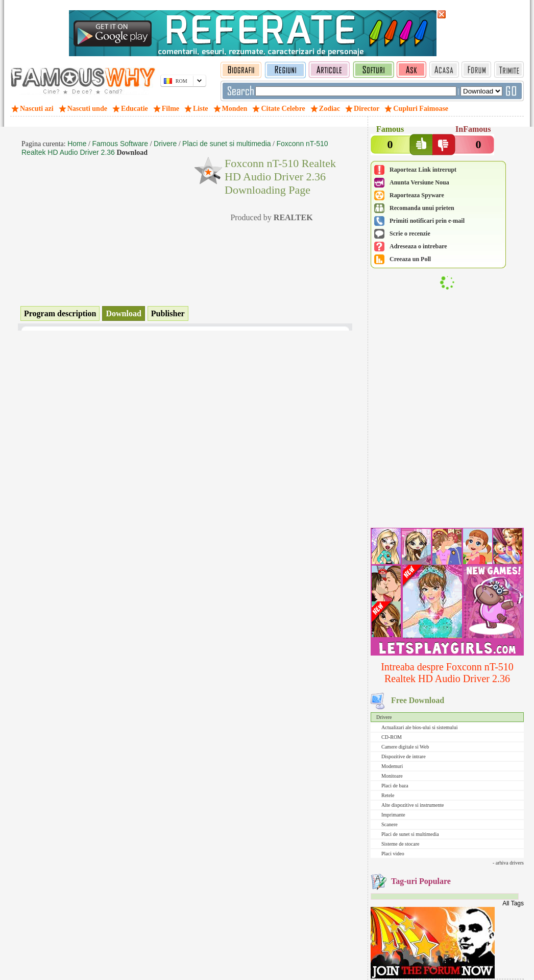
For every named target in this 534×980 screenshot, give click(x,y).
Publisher (168, 313)
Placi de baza (395, 786)
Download (123, 313)
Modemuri (392, 766)
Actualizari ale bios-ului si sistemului (419, 727)
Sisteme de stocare (400, 844)
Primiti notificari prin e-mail (427, 221)
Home (77, 144)
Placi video (393, 854)
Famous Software (120, 144)
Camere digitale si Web (405, 747)
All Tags (513, 903)
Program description (60, 313)
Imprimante (393, 815)
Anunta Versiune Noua (419, 182)
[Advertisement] (447, 458)
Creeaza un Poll (410, 259)
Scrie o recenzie (410, 234)
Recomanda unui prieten (422, 208)
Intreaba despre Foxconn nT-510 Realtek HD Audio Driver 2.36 (447, 673)
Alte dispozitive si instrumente (412, 805)
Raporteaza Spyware (417, 195)
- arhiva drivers (508, 863)
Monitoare (392, 776)
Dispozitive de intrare (404, 756)
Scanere (390, 824)
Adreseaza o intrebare (418, 246)
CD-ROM (392, 737)
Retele (388, 795)
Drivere (384, 717)
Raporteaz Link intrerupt (423, 170)
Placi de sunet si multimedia (410, 834)
